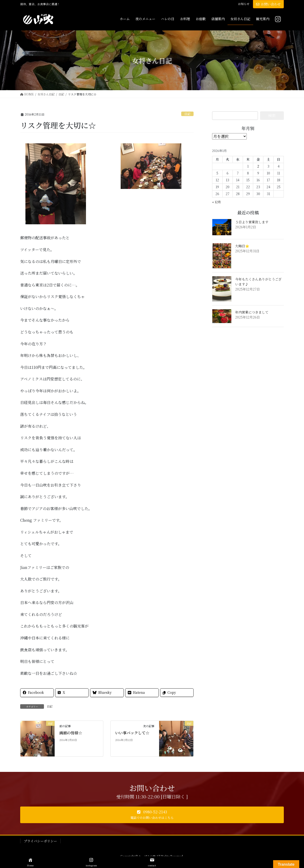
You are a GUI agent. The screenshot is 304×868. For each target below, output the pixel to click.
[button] (152, 815)
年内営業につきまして (252, 312)
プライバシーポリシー (40, 841)
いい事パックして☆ (132, 733)
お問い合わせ (268, 4)
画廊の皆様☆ (71, 733)
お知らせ (244, 4)
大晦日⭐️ (242, 246)
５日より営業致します (252, 222)
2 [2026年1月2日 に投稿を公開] (258, 166)
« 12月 (216, 202)
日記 (187, 114)
